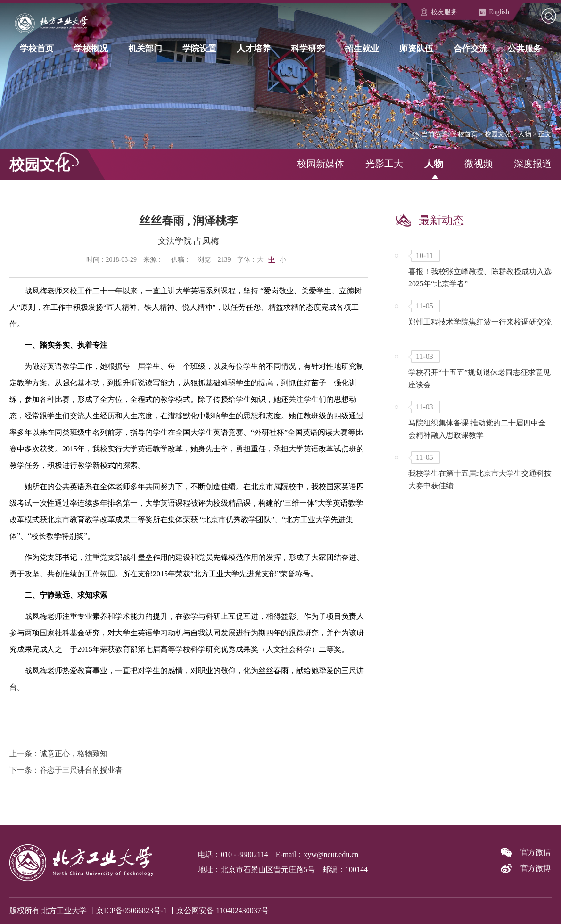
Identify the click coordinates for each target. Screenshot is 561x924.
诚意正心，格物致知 (74, 753)
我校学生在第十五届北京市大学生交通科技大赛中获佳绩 (480, 479)
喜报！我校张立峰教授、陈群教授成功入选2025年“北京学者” (480, 278)
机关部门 (145, 48)
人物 (525, 134)
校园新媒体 (321, 164)
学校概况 (91, 48)
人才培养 (254, 48)
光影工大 (384, 164)
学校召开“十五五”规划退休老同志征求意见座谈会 (479, 379)
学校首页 (37, 48)
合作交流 (470, 48)
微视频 (478, 164)
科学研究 (308, 48)
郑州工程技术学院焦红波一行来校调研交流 (480, 322)
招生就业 (362, 48)
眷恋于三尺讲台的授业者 (81, 770)
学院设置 (199, 48)
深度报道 (533, 164)
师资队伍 (416, 48)
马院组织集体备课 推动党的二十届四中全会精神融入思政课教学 (477, 429)
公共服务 (525, 48)
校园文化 (498, 134)
